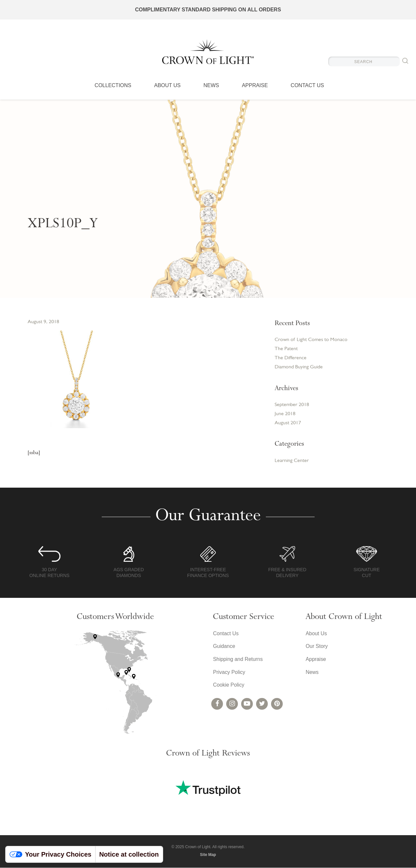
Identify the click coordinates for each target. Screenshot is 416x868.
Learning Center (292, 461)
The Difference (291, 358)
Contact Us (307, 86)
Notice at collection (129, 854)
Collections (113, 86)
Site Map (208, 855)
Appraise (255, 86)
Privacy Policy (229, 673)
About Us (167, 86)
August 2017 (288, 424)
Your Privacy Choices (50, 854)
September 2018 (292, 405)
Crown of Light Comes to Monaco (311, 340)
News (211, 86)
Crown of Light (208, 52)
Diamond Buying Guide (299, 367)
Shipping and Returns (238, 660)
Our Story (317, 647)
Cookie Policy (229, 686)
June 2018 (285, 414)
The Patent (286, 349)
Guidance (224, 647)
